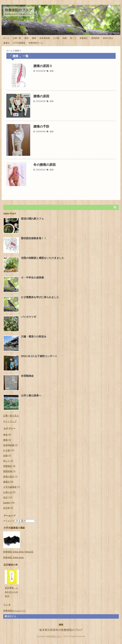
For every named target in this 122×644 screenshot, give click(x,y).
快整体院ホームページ (14, 611)
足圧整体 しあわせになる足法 (11, 592)
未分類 (7, 508)
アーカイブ (9, 521)
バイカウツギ (29, 317)
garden (7, 503)
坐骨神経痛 (45, 38)
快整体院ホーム (36, 43)
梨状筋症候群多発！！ (34, 238)
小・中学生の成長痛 (32, 278)
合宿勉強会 (27, 376)
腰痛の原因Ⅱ (43, 66)
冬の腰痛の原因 (44, 165)
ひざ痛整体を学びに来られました (40, 297)
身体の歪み (108, 38)
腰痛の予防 (41, 126)
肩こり (73, 38)
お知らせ (8, 492)
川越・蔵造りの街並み (34, 336)
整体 (27, 38)
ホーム (6, 38)
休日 (5, 497)
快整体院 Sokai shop (13, 557)
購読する (10, 616)
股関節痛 (95, 38)
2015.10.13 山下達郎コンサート (39, 356)
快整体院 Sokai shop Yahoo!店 (18, 552)
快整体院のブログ (19, 10)
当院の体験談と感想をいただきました (43, 258)
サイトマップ (10, 421)
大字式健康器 (19, 43)
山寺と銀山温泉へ (31, 395)
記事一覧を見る (11, 416)
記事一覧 (17, 38)
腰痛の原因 (41, 96)
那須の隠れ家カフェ (32, 219)
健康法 (6, 43)
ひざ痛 (56, 38)
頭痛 (65, 38)
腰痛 (34, 38)
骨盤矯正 (84, 38)
